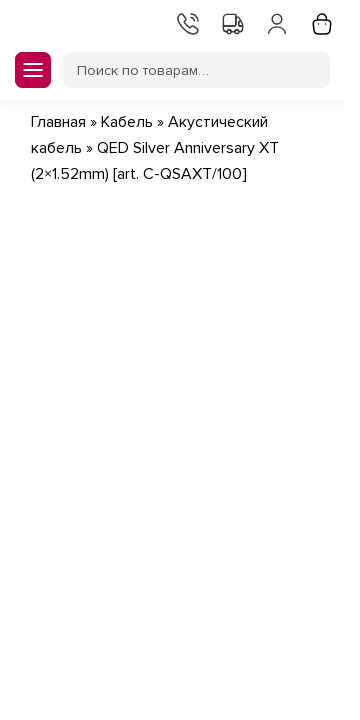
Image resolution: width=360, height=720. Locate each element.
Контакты (186, 22)
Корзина (320, 22)
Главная (58, 122)
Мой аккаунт (275, 22)
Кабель (127, 122)
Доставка (231, 22)
